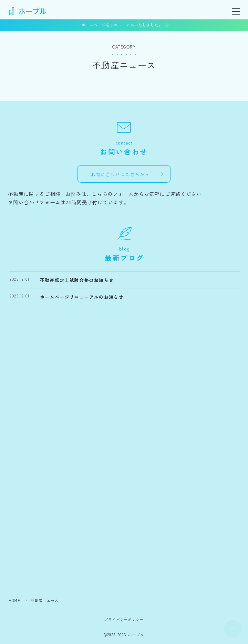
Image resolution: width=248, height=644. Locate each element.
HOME (15, 600)
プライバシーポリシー (124, 619)
